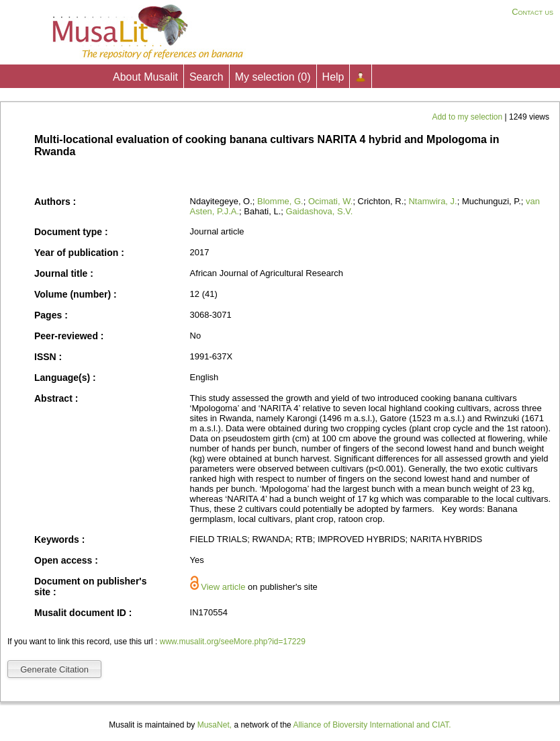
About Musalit (145, 77)
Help (333, 77)
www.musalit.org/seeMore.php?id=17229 (233, 642)
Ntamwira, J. (432, 201)
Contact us (532, 12)
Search (206, 77)
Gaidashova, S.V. (319, 211)
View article (223, 587)
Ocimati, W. (330, 201)
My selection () (273, 77)
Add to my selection (468, 117)
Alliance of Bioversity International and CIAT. (372, 725)
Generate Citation (54, 669)
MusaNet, (215, 725)
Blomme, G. (280, 201)
